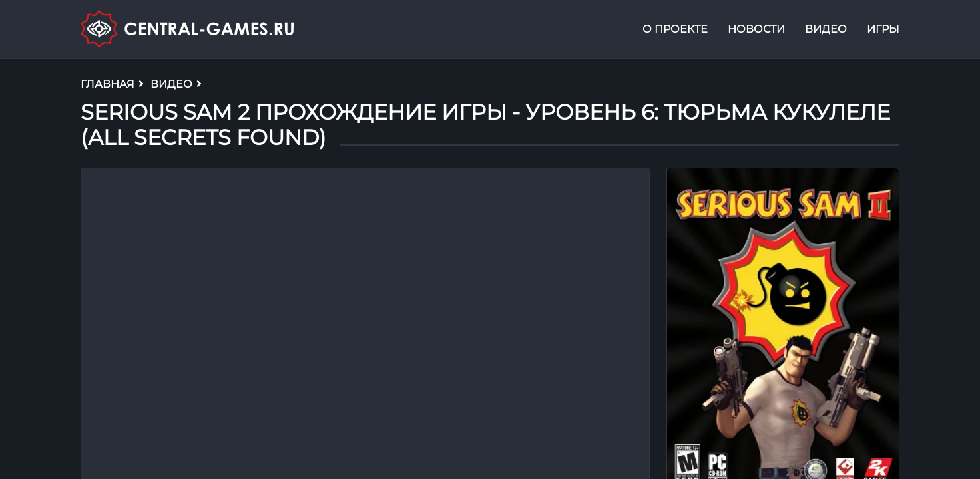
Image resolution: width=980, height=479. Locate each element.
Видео (826, 29)
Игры (883, 29)
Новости (756, 29)
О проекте (675, 29)
